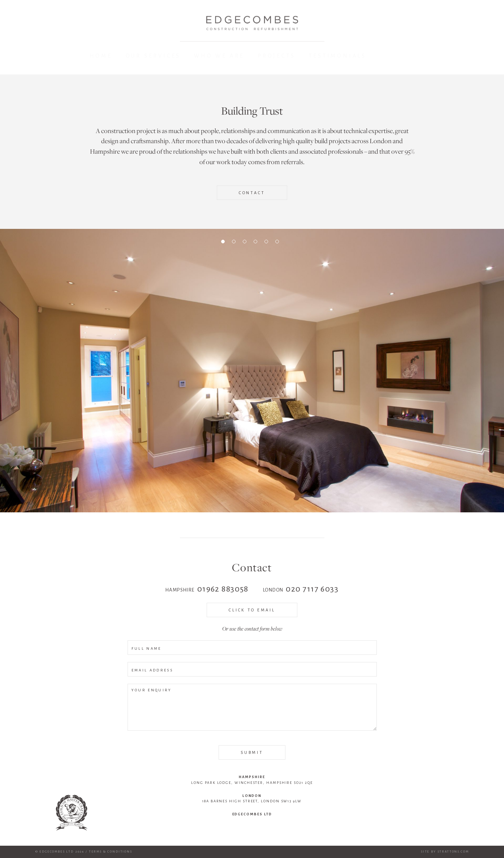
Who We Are (219, 57)
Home (101, 58)
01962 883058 (223, 589)
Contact (252, 193)
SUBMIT (252, 752)
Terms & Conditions (111, 852)
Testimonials (337, 56)
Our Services (153, 57)
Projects (276, 56)
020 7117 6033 (312, 589)
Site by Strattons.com (445, 852)
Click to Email (252, 610)
